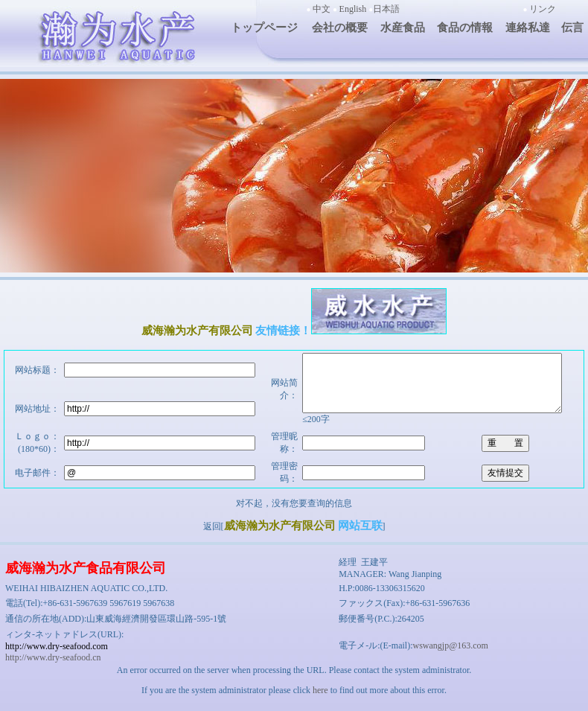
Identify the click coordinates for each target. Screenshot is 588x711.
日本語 (386, 9)
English (353, 9)
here (320, 701)
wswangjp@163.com (450, 657)
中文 (322, 9)
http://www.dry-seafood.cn (53, 669)
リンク (543, 9)
